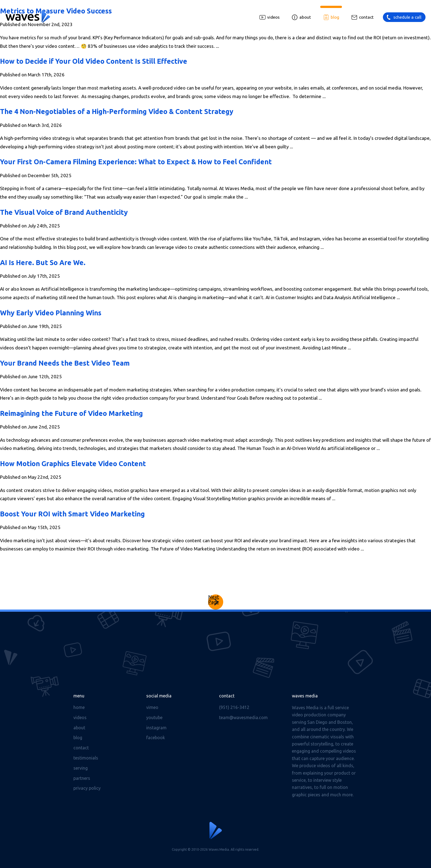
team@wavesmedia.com (243, 717)
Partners (82, 778)
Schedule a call (407, 17)
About (305, 17)
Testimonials (86, 758)
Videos (273, 17)
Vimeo (152, 707)
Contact (366, 17)
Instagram (156, 728)
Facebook (156, 738)
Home (79, 707)
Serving (81, 768)
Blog (335, 17)
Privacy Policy (87, 788)
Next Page (214, 599)
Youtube (154, 717)
